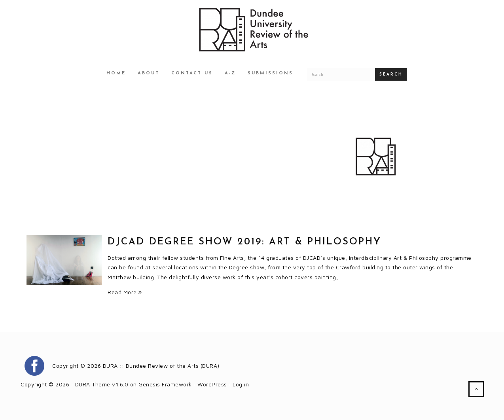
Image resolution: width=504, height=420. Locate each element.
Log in (241, 384)
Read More (125, 292)
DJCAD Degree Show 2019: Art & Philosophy (244, 242)
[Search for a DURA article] (341, 74)
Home (116, 73)
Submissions (270, 73)
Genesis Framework (165, 384)
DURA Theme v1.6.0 (102, 384)
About (149, 73)
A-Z (230, 73)
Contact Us (192, 73)
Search (391, 75)
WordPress (212, 384)
